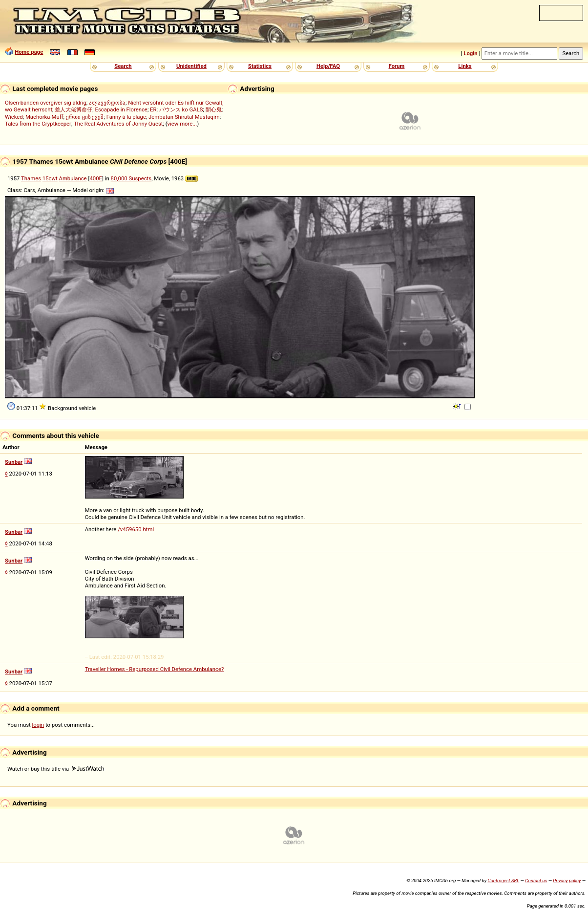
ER (153, 109)
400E (96, 178)
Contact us (536, 880)
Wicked (14, 117)
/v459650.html (136, 529)
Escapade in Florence (121, 109)
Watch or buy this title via (56, 769)
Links (465, 66)
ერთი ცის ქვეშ (85, 117)
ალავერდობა (107, 103)
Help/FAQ (328, 66)
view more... (182, 124)
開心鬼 (214, 109)
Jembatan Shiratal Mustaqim (184, 117)
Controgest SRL (503, 880)
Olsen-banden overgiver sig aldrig (46, 103)
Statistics (260, 66)
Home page (29, 52)
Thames (31, 178)
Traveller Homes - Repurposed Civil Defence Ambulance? (155, 669)
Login (470, 53)
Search (123, 66)
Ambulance (73, 178)
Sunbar (14, 462)
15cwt (50, 178)
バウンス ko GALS (181, 109)
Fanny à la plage (126, 117)
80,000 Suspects (131, 178)
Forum (397, 66)
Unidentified (191, 66)
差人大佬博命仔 (73, 109)
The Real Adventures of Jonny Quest (118, 124)
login (38, 725)
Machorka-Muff (44, 117)
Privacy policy (567, 880)
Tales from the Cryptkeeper (38, 124)
